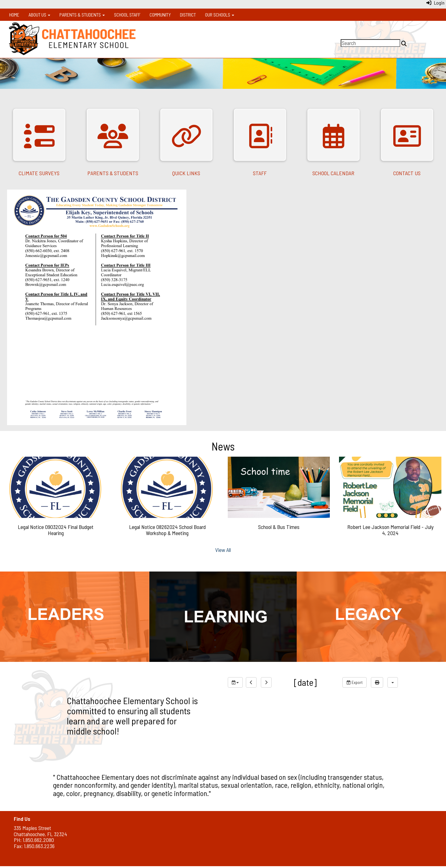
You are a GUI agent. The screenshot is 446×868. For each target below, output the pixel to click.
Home (14, 15)
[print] (377, 682)
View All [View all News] (223, 550)
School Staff (127, 15)
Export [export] (355, 682)
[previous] (251, 682)
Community (160, 15)
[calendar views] (393, 682)
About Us (39, 15)
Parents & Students (82, 15)
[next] (266, 682)
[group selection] (235, 682)
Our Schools (220, 15)
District (188, 15)
